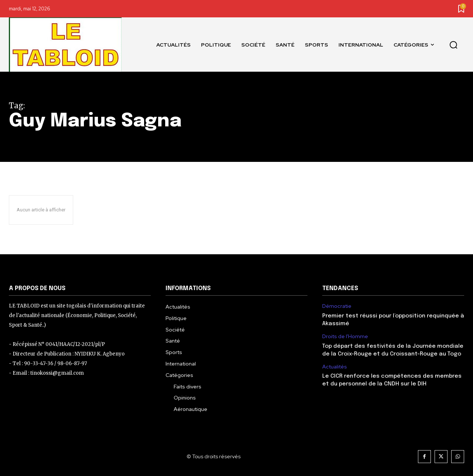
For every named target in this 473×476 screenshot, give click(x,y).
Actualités (335, 367)
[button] (453, 45)
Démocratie (337, 306)
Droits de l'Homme (345, 336)
